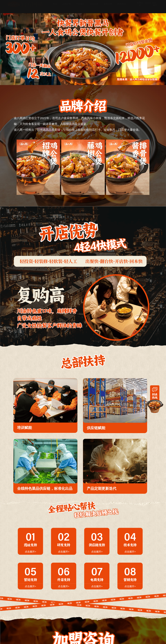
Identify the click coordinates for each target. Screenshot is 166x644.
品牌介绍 (66, 7)
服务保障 (108, 7)
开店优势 (94, 7)
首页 (55, 7)
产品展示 (80, 7)
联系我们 (122, 7)
